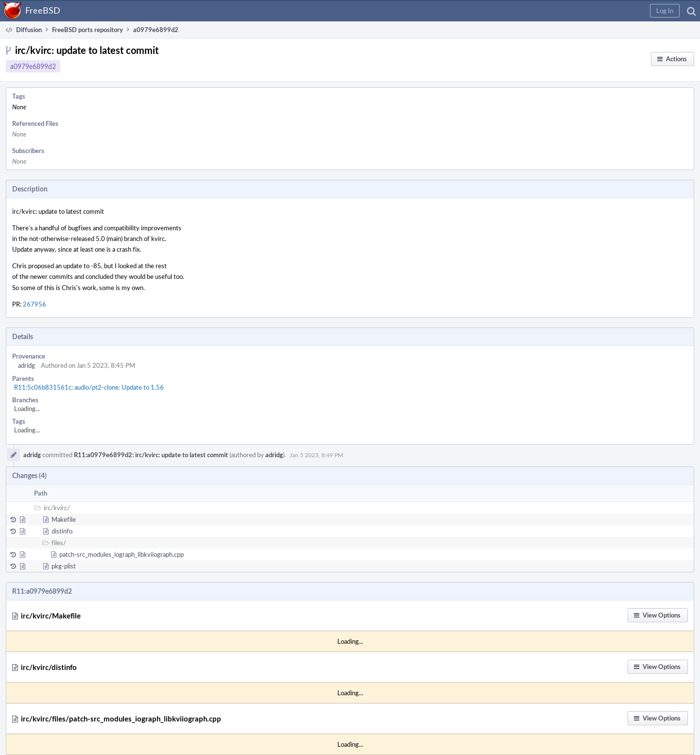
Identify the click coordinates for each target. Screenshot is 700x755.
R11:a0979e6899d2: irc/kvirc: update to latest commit (151, 455)
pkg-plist (64, 566)
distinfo (62, 531)
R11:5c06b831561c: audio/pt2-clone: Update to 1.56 (89, 387)
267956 (35, 304)
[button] (665, 11)
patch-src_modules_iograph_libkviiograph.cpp (122, 554)
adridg (26, 365)
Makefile (64, 519)
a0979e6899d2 (33, 66)
